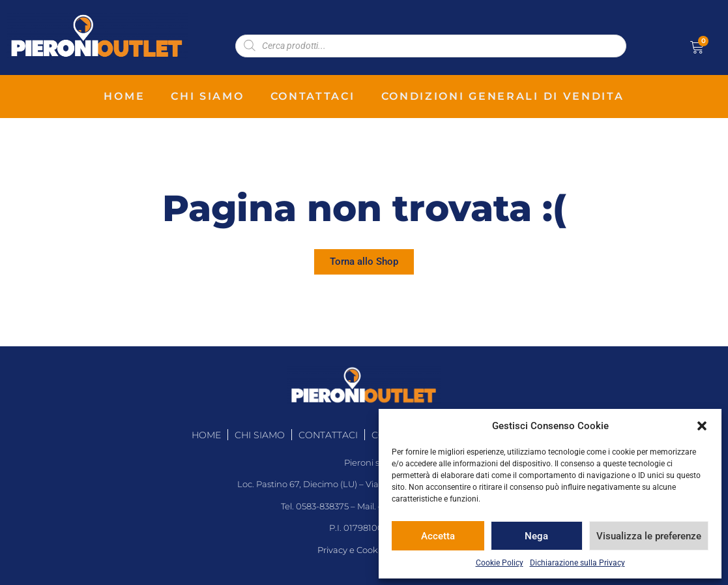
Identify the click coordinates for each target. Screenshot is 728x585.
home (124, 96)
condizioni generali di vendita (503, 96)
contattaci (313, 96)
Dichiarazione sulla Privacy (577, 563)
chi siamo (207, 96)
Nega (536, 536)
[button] (702, 426)
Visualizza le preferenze (649, 536)
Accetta (438, 536)
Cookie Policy (500, 563)
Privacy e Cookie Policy (364, 550)
